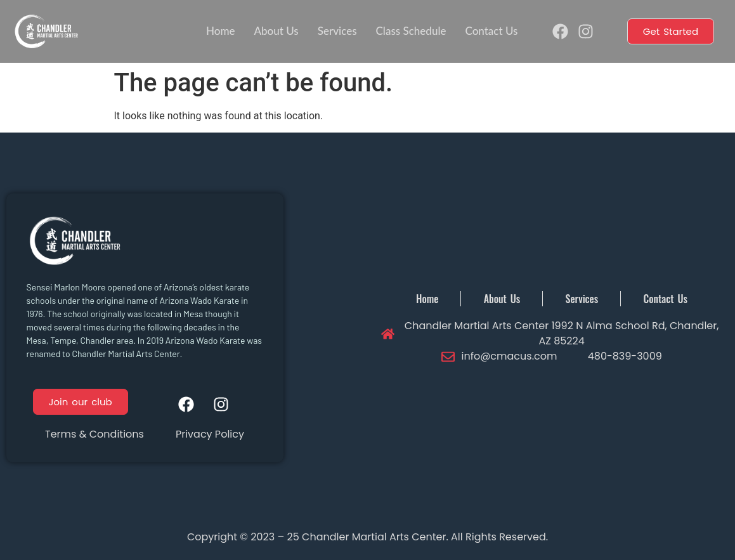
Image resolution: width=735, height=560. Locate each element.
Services (337, 31)
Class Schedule (411, 31)
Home (220, 31)
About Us (276, 31)
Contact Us (491, 31)
